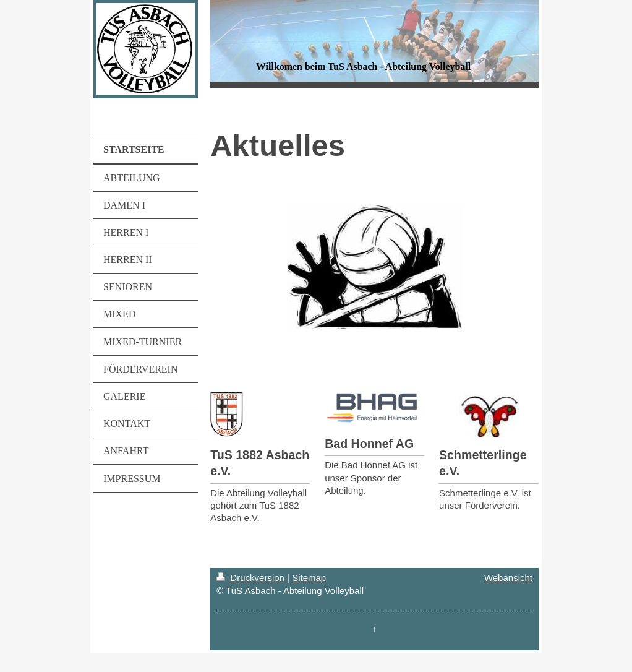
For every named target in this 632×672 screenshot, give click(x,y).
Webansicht (508, 578)
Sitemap (309, 578)
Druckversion (252, 578)
